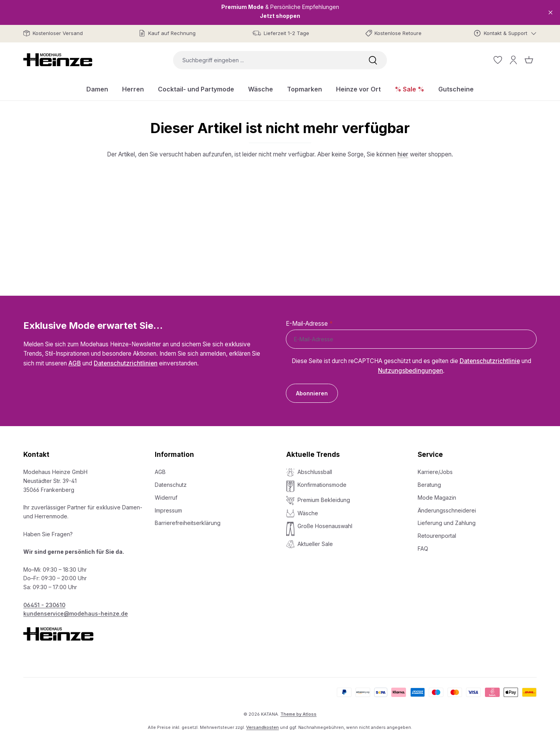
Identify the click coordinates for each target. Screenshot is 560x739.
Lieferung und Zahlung (447, 523)
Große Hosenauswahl (325, 526)
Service (430, 455)
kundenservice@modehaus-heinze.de (76, 613)
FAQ (423, 549)
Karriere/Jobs (435, 472)
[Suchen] (373, 60)
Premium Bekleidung (324, 500)
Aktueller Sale (315, 544)
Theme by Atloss (298, 714)
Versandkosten (262, 727)
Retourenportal (437, 536)
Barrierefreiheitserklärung (188, 523)
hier (403, 154)
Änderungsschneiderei (447, 510)
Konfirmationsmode (322, 485)
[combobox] (266, 60)
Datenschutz (171, 485)
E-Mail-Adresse (309, 324)
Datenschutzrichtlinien (126, 363)
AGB (75, 363)
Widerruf (166, 498)
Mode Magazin (437, 498)
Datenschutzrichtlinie (490, 361)
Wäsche (308, 513)
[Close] (550, 12)
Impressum (168, 510)
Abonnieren (312, 393)
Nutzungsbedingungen (410, 371)
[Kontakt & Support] (505, 33)
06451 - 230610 (44, 605)
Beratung (429, 485)
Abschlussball (315, 472)
